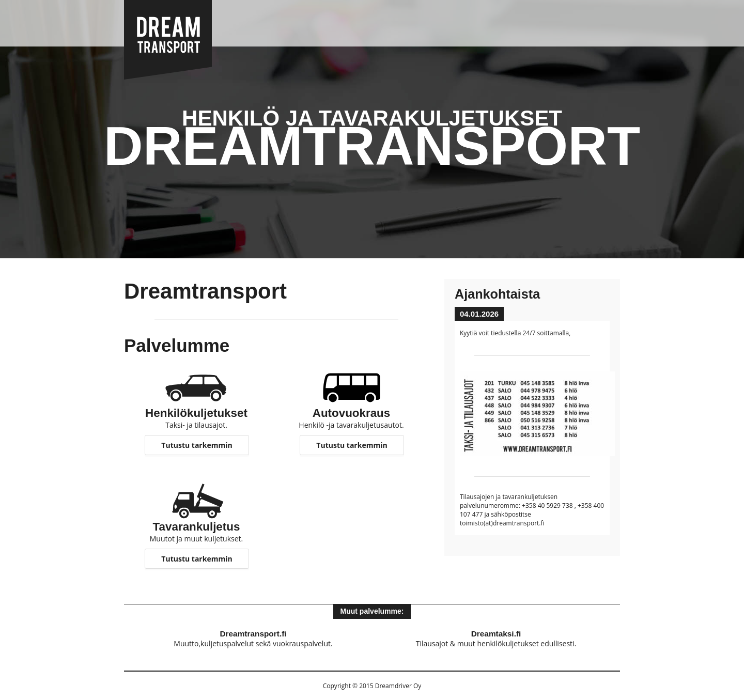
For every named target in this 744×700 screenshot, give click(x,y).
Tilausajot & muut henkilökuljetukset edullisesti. (496, 639)
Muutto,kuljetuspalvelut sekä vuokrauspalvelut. (253, 639)
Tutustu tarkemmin (197, 445)
